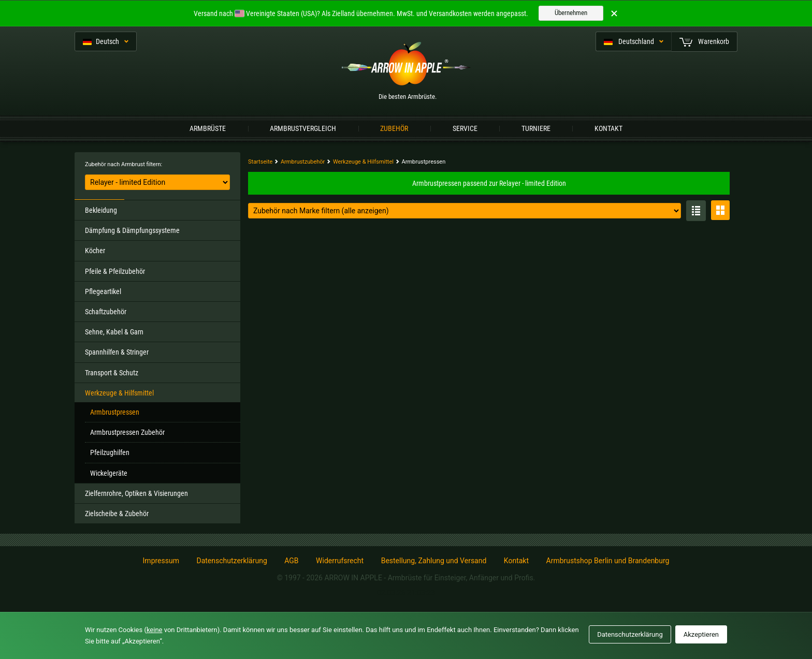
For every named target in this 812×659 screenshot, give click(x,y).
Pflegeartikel (103, 291)
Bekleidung (101, 210)
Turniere (536, 128)
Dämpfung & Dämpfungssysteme (132, 230)
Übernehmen (571, 13)
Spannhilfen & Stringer (117, 352)
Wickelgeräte (109, 473)
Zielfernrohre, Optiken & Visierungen (136, 493)
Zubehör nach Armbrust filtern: (124, 164)
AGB (291, 561)
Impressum (161, 561)
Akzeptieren (701, 634)
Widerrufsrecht (340, 561)
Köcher (95, 251)
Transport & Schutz (112, 373)
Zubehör (394, 128)
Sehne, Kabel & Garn (114, 332)
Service (465, 128)
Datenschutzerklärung (231, 561)
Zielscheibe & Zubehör (117, 514)
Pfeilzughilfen (110, 452)
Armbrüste (208, 128)
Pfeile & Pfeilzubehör (115, 271)
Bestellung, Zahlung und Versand (434, 561)
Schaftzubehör (106, 312)
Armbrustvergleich (303, 128)
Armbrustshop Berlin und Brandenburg (608, 561)
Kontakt (608, 128)
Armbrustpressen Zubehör (127, 432)
